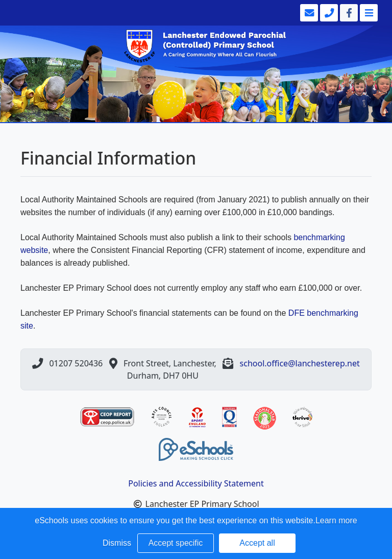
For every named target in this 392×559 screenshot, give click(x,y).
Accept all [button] (257, 543)
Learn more (336, 520)
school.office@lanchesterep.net (300, 363)
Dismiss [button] (117, 543)
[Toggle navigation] (368, 13)
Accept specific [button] (176, 543)
